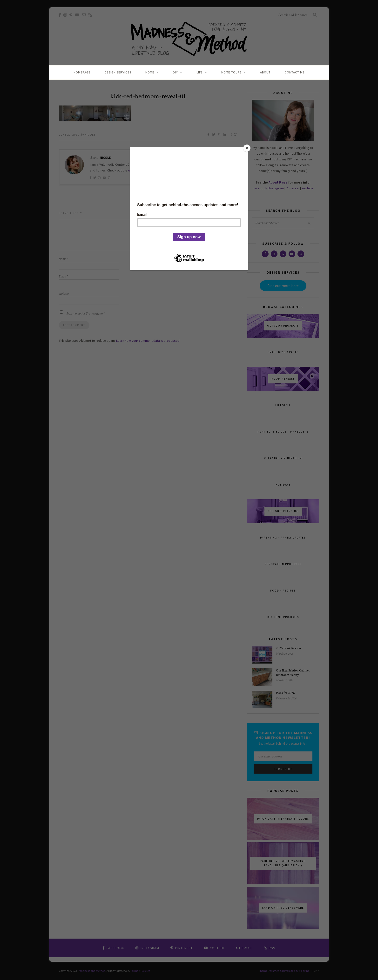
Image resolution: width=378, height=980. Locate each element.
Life (200, 72)
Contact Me (295, 72)
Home (150, 72)
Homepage (82, 72)
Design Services (118, 72)
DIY (175, 72)
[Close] (247, 148)
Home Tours (231, 72)
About (265, 72)
